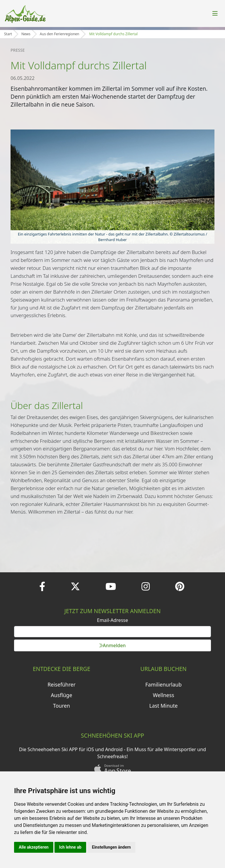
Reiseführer (62, 684)
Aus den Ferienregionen (60, 34)
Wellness (164, 695)
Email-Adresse (112, 620)
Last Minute (164, 706)
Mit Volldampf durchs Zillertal (114, 34)
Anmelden (112, 645)
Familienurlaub (163, 684)
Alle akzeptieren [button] (34, 847)
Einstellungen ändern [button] (111, 847)
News (26, 34)
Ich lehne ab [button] (70, 847)
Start (8, 34)
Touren (62, 706)
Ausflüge (62, 695)
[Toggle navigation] (215, 14)
